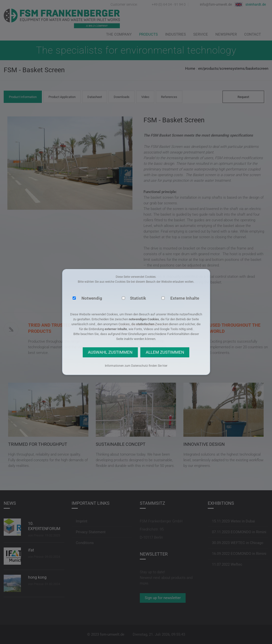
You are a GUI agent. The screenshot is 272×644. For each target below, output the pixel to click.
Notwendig (92, 298)
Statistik (138, 298)
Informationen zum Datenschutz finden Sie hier (136, 366)
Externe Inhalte (185, 298)
